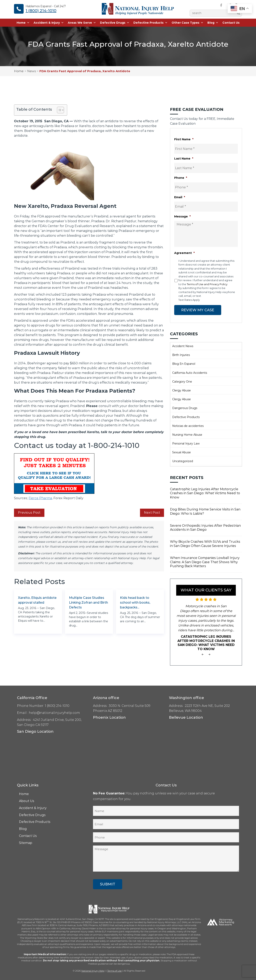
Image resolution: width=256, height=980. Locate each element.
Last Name (184, 159)
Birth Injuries (181, 355)
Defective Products (150, 23)
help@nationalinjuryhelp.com (54, 713)
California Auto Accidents (190, 372)
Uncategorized (183, 461)
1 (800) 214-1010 (41, 11)
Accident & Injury (49, 23)
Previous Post (29, 513)
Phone (181, 178)
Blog (213, 23)
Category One (182, 381)
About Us (27, 801)
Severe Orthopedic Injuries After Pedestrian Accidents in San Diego (205, 527)
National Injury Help (93, 970)
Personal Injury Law (186, 443)
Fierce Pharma (40, 498)
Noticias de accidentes (188, 425)
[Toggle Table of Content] (58, 110)
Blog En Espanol (184, 364)
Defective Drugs (115, 23)
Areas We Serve (82, 23)
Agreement (184, 253)
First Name (184, 139)
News (31, 71)
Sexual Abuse (181, 452)
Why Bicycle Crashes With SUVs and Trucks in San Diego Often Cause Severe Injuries (205, 544)
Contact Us (231, 23)
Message (182, 216)
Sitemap (26, 842)
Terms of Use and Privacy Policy (207, 284)
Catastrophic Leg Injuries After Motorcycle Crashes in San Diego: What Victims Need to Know (205, 493)
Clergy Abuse (181, 390)
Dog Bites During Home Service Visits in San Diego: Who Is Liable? (205, 511)
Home (23, 23)
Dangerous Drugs (185, 408)
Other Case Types (187, 23)
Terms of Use (114, 970)
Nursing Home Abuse (187, 434)
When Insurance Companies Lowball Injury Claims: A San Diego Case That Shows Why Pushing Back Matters (205, 562)
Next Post (152, 513)
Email (180, 197)
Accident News (183, 346)
